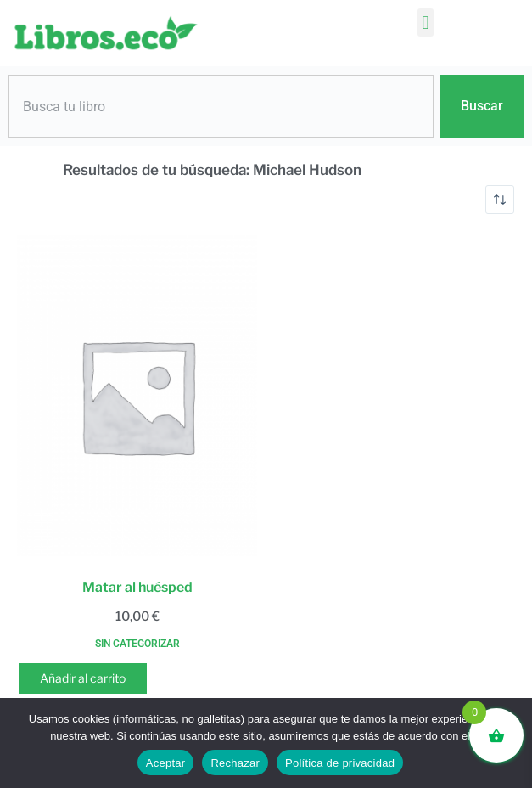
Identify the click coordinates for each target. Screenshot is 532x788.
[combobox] (221, 106)
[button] (426, 23)
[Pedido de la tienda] (500, 200)
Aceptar (166, 763)
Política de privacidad (340, 763)
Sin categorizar (137, 644)
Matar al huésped (137, 587)
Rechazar (235, 763)
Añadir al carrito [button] (83, 678)
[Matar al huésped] (137, 396)
